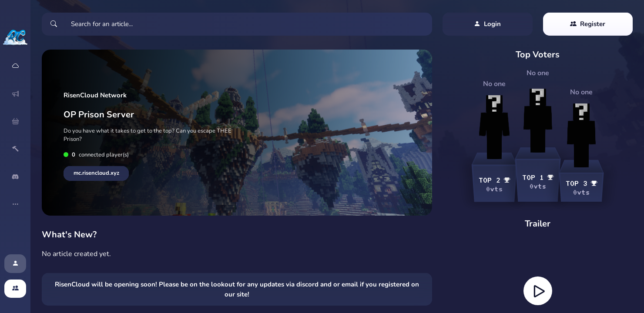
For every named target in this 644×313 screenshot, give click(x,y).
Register (588, 24)
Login (487, 24)
